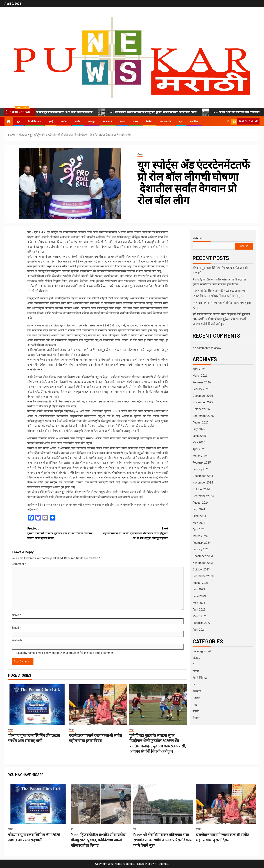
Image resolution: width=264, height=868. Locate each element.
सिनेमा (149, 121)
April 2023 (199, 610)
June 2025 (199, 436)
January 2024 (201, 549)
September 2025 (203, 416)
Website (17, 640)
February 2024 (202, 543)
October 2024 (201, 489)
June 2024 (199, 516)
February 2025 (202, 463)
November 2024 (203, 483)
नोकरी (196, 671)
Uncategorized (202, 651)
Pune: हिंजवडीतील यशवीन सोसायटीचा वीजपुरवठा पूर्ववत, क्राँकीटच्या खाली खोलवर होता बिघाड (152, 112)
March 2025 (200, 456)
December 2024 (203, 476)
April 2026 (199, 369)
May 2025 (199, 442)
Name (17, 615)
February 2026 (202, 382)
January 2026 (201, 389)
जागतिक (194, 121)
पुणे (19, 121)
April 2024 (199, 529)
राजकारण (108, 121)
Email (16, 628)
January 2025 (201, 469)
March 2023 (200, 616)
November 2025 (203, 402)
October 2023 (201, 569)
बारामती (197, 691)
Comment (19, 564)
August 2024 (201, 503)
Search (198, 238)
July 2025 (199, 429)
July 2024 (199, 509)
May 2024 (199, 523)
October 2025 (201, 409)
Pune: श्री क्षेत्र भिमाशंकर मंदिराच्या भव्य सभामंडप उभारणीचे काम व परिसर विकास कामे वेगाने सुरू (163, 840)
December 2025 (203, 396)
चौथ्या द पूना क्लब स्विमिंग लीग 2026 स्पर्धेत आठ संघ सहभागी (64, 112)
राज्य (123, 121)
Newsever (144, 864)
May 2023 (199, 603)
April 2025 (199, 449)
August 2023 (201, 583)
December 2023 (203, 556)
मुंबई (51, 121)
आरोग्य (64, 121)
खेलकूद (92, 121)
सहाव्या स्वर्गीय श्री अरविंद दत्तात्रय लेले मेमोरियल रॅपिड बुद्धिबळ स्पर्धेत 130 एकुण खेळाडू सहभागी (133, 533)
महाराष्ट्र (196, 698)
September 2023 (203, 576)
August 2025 (201, 423)
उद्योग (78, 121)
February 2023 (202, 623)
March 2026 (200, 376)
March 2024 (200, 536)
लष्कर (136, 121)
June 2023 (199, 596)
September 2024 (203, 496)
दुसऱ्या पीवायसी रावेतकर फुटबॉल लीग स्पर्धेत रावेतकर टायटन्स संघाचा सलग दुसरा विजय (63, 533)
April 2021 (199, 630)
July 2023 (199, 589)
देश (181, 121)
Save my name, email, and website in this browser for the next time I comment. (66, 653)
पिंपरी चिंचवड (35, 121)
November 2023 (203, 563)
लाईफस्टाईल (166, 121)
